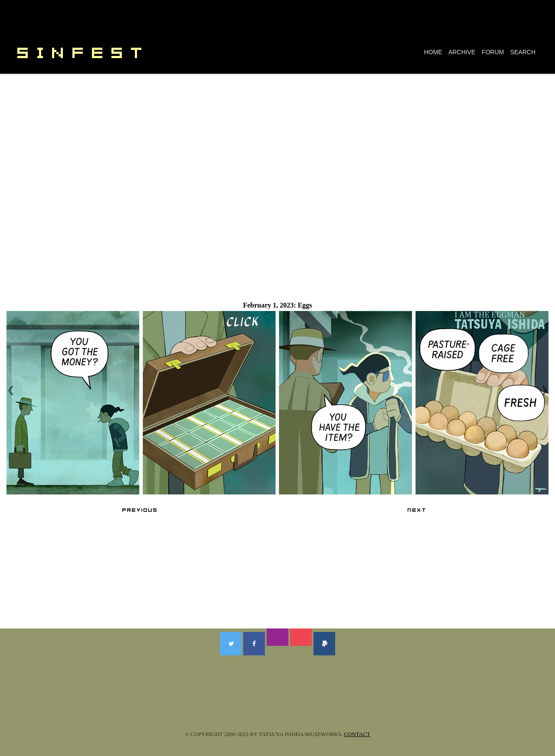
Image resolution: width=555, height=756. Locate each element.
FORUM (493, 52)
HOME (433, 52)
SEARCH (523, 52)
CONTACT (357, 734)
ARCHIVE (462, 52)
